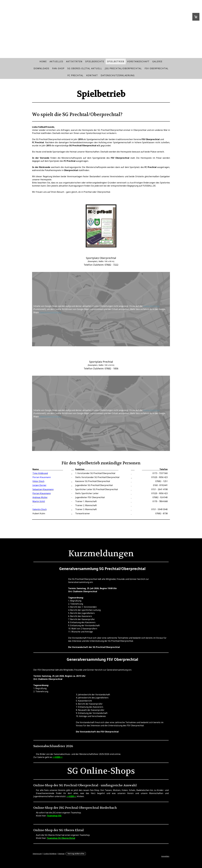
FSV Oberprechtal (157, 68)
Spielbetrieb (116, 61)
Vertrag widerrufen (76, 854)
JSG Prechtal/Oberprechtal (123, 68)
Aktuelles (56, 61)
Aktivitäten (74, 61)
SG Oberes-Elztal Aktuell (85, 68)
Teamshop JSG (54, 816)
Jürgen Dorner (39, 485)
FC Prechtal (75, 75)
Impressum (37, 854)
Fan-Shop (58, 68)
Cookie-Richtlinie (151, 306)
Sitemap (61, 854)
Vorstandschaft (138, 61)
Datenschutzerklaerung (118, 75)
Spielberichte (95, 61)
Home (43, 61)
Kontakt (92, 75)
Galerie (157, 61)
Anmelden (165, 856)
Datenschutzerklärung (50, 312)
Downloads (41, 68)
